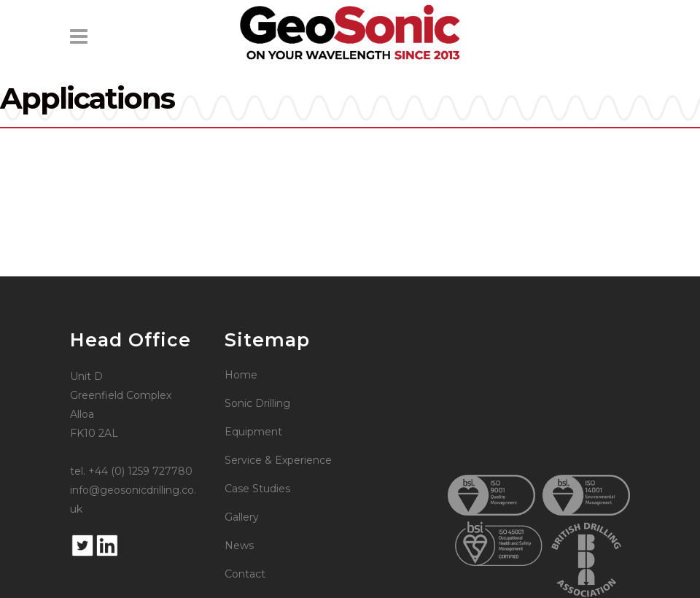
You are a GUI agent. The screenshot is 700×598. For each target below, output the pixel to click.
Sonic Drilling (257, 403)
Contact (245, 574)
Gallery (242, 517)
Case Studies (257, 489)
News (239, 545)
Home (241, 375)
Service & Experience (278, 460)
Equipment (253, 432)
